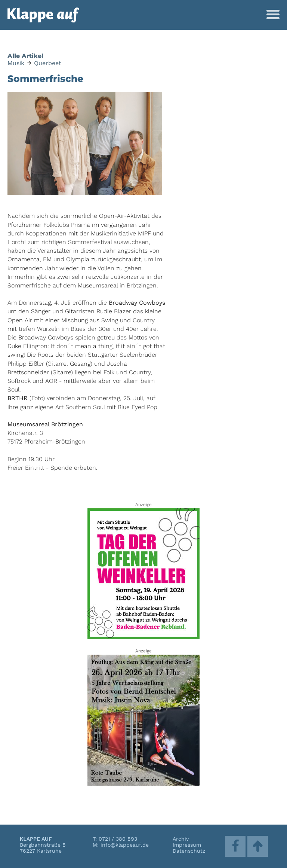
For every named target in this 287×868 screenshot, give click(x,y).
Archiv (181, 839)
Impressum (187, 845)
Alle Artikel (25, 56)
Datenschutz (189, 851)
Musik (16, 63)
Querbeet (48, 63)
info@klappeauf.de (125, 845)
